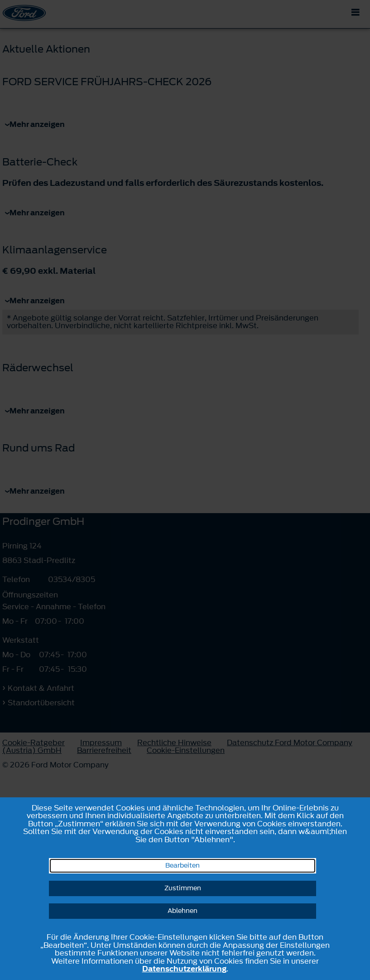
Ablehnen (183, 911)
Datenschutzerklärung (184, 969)
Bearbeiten (183, 866)
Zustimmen (183, 888)
